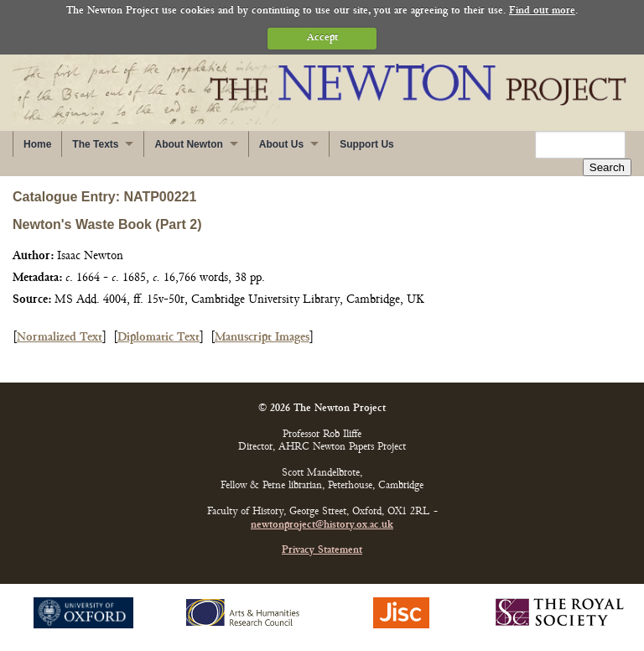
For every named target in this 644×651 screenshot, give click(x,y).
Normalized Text (60, 338)
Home (37, 144)
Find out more (542, 11)
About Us (281, 144)
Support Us (367, 144)
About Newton (188, 144)
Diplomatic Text (158, 338)
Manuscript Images (262, 338)
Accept (322, 38)
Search (607, 167)
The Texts (95, 144)
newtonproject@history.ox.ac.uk (322, 526)
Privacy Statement (322, 551)
